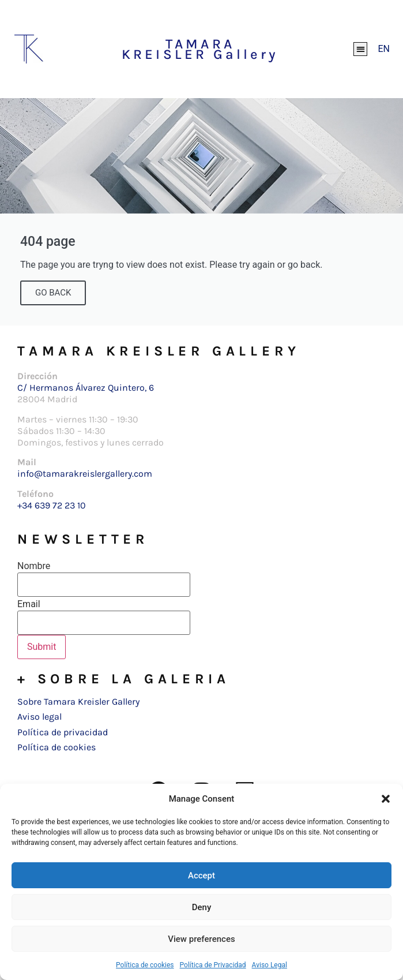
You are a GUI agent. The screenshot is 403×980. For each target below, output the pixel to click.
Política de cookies (145, 965)
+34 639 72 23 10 (52, 505)
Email (29, 604)
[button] (386, 799)
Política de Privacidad (213, 965)
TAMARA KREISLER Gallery (200, 49)
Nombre (34, 566)
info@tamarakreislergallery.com (85, 474)
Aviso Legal (270, 965)
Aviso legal (39, 717)
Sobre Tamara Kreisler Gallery (78, 702)
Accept (201, 876)
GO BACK (53, 293)
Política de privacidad (63, 732)
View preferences (201, 939)
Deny (202, 907)
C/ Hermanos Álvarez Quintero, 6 (86, 388)
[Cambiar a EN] (384, 49)
